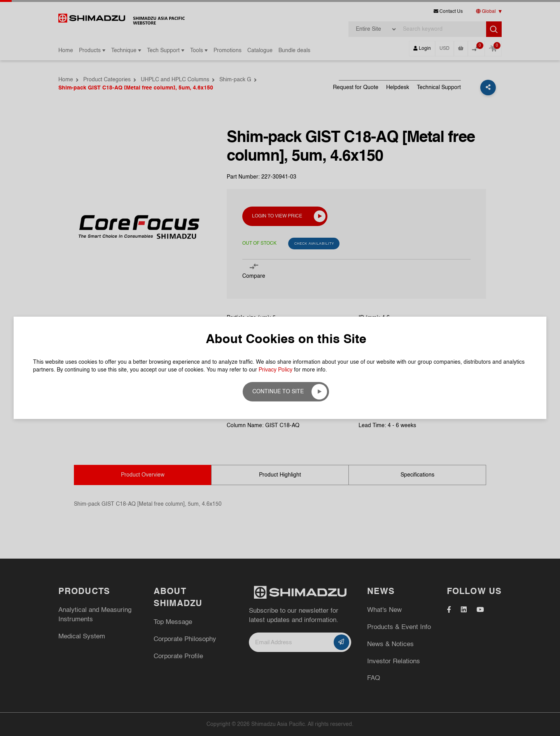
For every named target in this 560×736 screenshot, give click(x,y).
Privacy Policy (276, 370)
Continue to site (278, 392)
